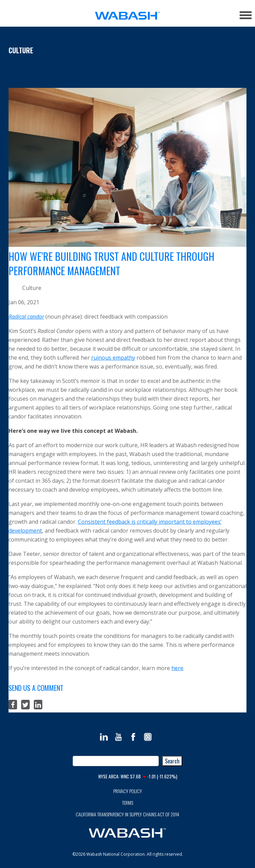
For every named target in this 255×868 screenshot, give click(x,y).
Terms (128, 803)
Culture (21, 50)
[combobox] (116, 761)
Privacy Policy (128, 791)
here (177, 668)
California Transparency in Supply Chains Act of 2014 (128, 814)
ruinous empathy (113, 358)
